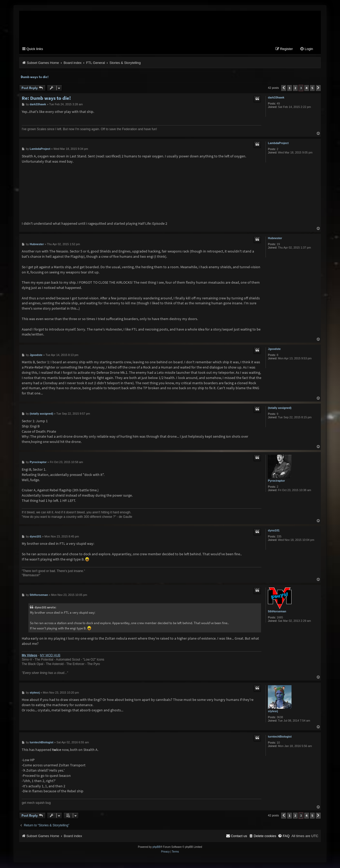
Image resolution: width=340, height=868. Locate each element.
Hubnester (275, 239)
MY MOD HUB (50, 656)
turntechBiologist (280, 737)
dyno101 (274, 531)
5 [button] (312, 88)
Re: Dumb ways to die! (46, 99)
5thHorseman (277, 612)
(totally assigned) (280, 408)
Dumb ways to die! (35, 77)
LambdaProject (278, 144)
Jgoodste (274, 349)
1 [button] (290, 88)
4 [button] (307, 88)
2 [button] (295, 88)
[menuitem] (306, 50)
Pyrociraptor (276, 481)
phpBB (156, 847)
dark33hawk (276, 98)
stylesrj (273, 712)
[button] (284, 89)
